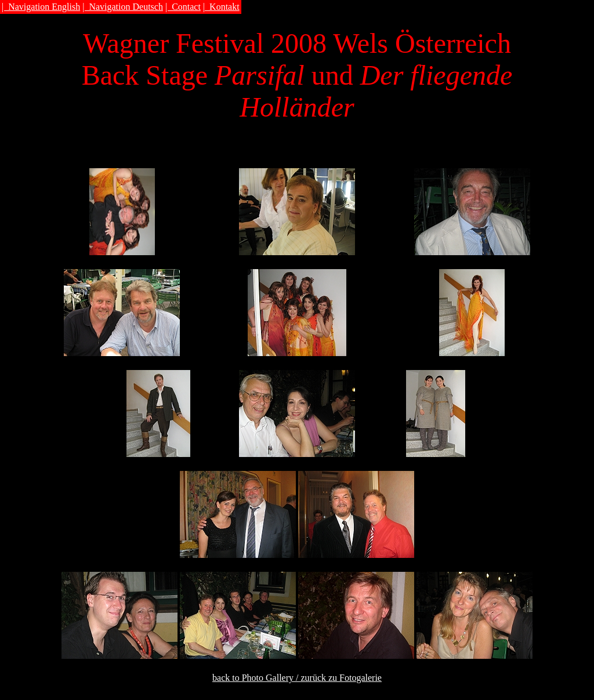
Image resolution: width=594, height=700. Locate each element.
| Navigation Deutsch (123, 7)
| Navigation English (41, 7)
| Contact (183, 7)
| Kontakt (221, 7)
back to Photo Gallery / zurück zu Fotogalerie (297, 678)
